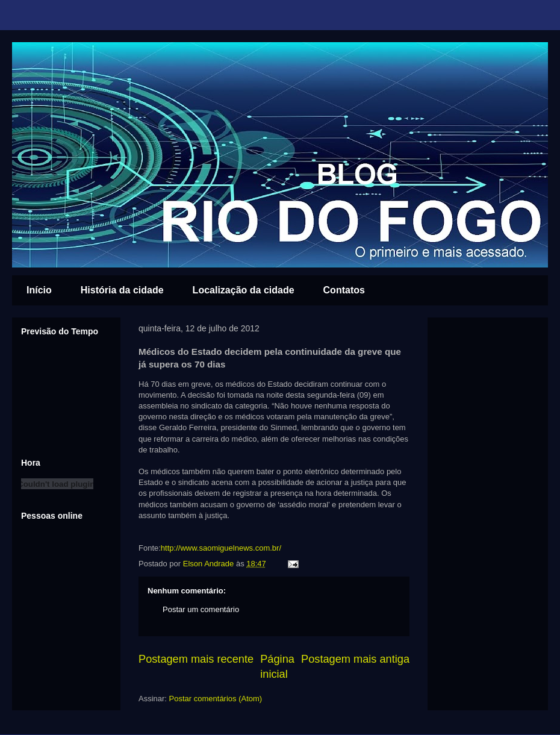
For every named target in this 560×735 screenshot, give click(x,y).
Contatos (344, 290)
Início (39, 290)
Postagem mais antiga (355, 659)
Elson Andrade (210, 564)
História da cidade (122, 290)
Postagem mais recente (196, 659)
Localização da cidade (244, 290)
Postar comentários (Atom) (216, 699)
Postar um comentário (201, 609)
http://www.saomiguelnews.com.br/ (221, 548)
